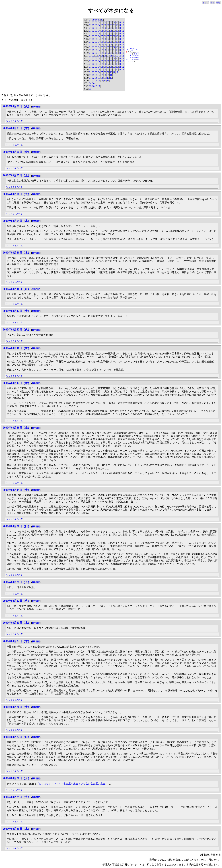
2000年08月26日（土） (17, 707)
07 (90, 20)
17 (134, 58)
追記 (218, 3)
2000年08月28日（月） (17, 778)
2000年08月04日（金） (17, 152)
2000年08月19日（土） (17, 490)
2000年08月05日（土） (17, 175)
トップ (206, 3)
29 (130, 61)
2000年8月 (132, 49)
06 (105, 22)
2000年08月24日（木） (17, 641)
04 (99, 22)
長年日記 (36, 107)
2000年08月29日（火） (17, 797)
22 (130, 59)
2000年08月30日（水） (17, 829)
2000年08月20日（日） (17, 526)
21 (129, 59)
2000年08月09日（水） (17, 221)
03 (96, 22)
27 (127, 61)
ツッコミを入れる (14, 121)
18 (136, 58)
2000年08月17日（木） (17, 383)
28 (129, 61)
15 (130, 58)
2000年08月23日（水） (17, 623)
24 (134, 59)
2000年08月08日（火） (17, 194)
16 (132, 58)
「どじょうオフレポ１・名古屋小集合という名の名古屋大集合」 (72, 784)
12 (102, 20)
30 (132, 61)
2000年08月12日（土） (17, 311)
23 (132, 59)
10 (96, 20)
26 (138, 59)
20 (127, 59)
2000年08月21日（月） (17, 582)
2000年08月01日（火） (17, 106)
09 (93, 20)
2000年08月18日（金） (17, 428)
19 (138, 58)
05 (102, 22)
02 (93, 22)
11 (99, 20)
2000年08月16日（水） (17, 348)
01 (90, 22)
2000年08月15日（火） (17, 330)
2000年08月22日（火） (17, 601)
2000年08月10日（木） (17, 253)
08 (111, 22)
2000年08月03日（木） (17, 128)
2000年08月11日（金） (17, 289)
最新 (212, 3)
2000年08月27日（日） (17, 737)
